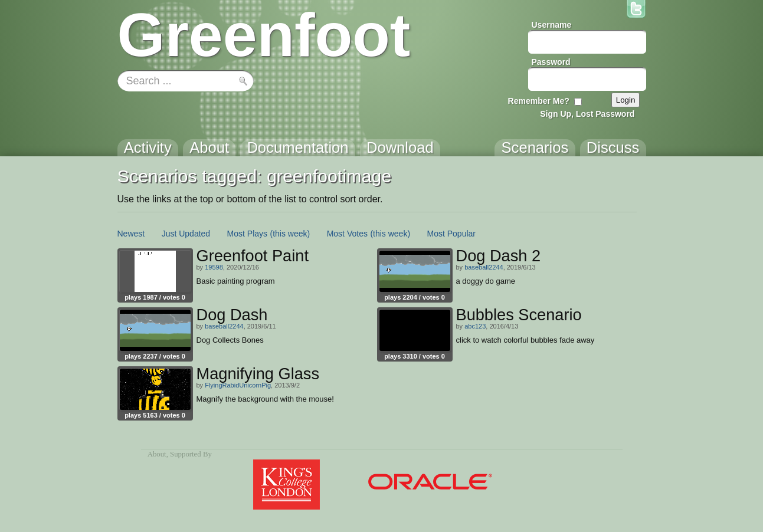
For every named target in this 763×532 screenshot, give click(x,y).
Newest (131, 234)
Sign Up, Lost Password (587, 114)
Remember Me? (539, 101)
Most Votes (347, 234)
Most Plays (247, 234)
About (157, 454)
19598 (214, 267)
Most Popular (451, 234)
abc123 (475, 326)
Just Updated (186, 234)
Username (552, 25)
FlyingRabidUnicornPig (238, 385)
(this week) (290, 234)
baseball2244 (484, 267)
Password (551, 62)
